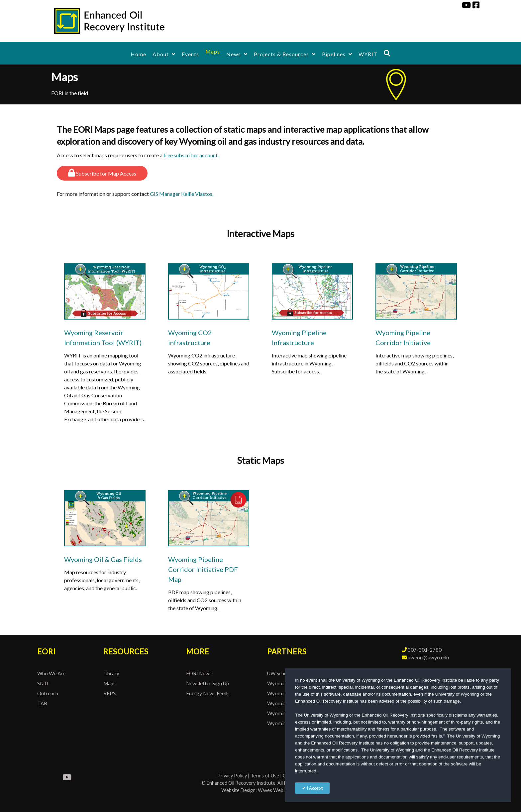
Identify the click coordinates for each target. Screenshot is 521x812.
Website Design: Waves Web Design (260, 790)
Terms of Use (265, 776)
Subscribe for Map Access (102, 173)
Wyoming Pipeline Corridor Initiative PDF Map (203, 569)
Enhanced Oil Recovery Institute (241, 783)
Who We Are (51, 673)
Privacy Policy (232, 776)
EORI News (199, 673)
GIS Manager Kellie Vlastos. (182, 194)
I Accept (314, 788)
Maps (109, 683)
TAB (42, 703)
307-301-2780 (425, 650)
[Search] (387, 53)
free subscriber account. (191, 155)
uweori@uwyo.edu (428, 657)
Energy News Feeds (208, 693)
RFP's (110, 693)
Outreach (48, 693)
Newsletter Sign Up (208, 683)
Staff (43, 683)
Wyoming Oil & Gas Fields (103, 559)
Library (111, 673)
